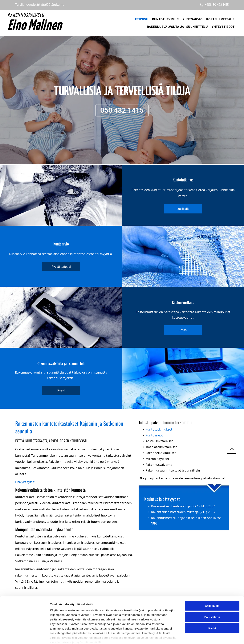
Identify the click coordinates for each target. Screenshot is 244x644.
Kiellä (212, 608)
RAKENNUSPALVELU (26, 15)
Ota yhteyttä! (25, 482)
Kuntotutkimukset (159, 430)
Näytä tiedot (204, 636)
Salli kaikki (212, 585)
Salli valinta (212, 596)
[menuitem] (142, 19)
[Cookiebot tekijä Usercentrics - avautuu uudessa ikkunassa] (25, 637)
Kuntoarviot (154, 436)
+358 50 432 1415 (217, 5)
